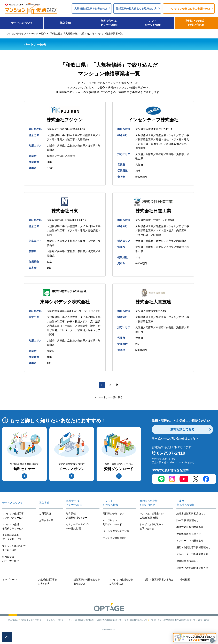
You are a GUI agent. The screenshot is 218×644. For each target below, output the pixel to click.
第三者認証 (13, 621)
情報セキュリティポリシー (32, 621)
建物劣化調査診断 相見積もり (192, 569)
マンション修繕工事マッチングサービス (13, 517)
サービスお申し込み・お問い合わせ (152, 528)
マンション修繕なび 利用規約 (81, 621)
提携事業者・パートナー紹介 (11, 560)
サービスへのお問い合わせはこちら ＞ (175, 440)
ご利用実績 (45, 515)
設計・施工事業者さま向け (159, 581)
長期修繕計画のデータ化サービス (12, 539)
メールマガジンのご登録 (116, 532)
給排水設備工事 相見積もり (191, 515)
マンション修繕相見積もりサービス (13, 528)
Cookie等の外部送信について (109, 621)
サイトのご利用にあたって (136, 621)
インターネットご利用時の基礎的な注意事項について (173, 621)
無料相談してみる (182, 431)
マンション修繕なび (15, 34)
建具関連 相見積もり (188, 562)
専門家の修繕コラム (114, 515)
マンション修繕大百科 (115, 539)
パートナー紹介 (37, 34)
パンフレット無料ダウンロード (112, 524)
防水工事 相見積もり (188, 522)
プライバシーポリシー (56, 621)
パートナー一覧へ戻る (111, 398)
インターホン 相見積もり (190, 542)
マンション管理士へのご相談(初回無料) (152, 517)
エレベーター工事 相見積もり (192, 556)
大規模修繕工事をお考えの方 (47, 583)
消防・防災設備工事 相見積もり (193, 549)
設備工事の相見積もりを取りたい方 (87, 583)
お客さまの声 (46, 522)
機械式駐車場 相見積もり (190, 528)
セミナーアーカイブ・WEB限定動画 (78, 528)
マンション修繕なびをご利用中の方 (121, 583)
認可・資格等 (204, 621)
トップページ (9, 581)
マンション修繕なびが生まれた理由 (14, 549)
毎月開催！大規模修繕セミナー (77, 517)
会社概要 (185, 581)
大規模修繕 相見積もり (189, 535)
